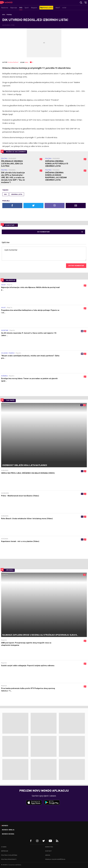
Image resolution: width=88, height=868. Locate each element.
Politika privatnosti (9, 859)
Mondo (5, 826)
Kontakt (48, 851)
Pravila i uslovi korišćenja (55, 859)
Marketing (49, 847)
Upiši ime (6, 243)
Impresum (5, 851)
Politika (9, 15)
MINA (27, 63)
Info (4, 15)
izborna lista (17, 194)
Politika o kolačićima (9, 855)
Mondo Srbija (8, 830)
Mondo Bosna (8, 834)
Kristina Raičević (13, 62)
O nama (4, 847)
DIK (5, 194)
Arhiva (48, 855)
